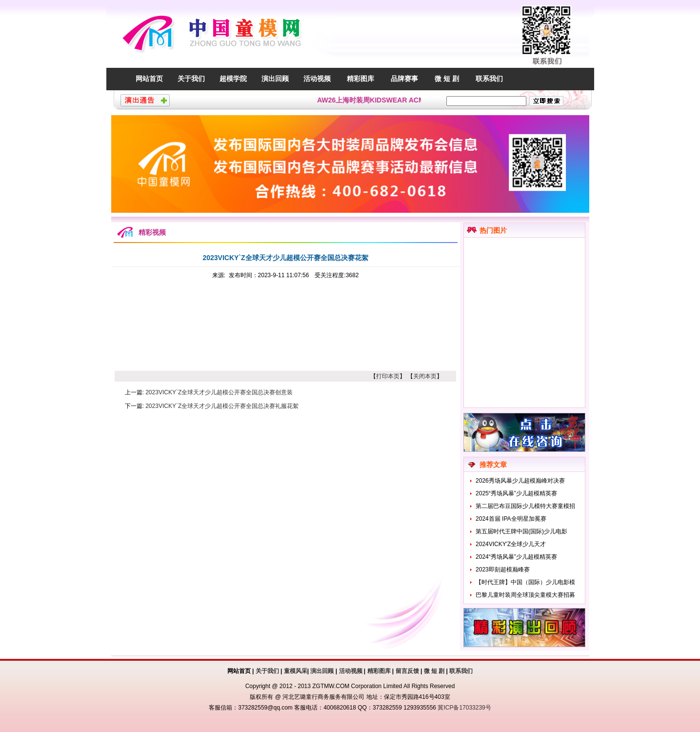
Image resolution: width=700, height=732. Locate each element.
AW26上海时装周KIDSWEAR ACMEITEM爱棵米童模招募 (407, 100)
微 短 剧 (447, 79)
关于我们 (191, 79)
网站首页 (149, 79)
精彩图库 (360, 79)
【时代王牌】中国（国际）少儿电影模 (525, 582)
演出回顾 (275, 79)
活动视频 (317, 79)
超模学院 (233, 79)
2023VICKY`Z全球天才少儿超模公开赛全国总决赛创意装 (219, 392)
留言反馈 (407, 671)
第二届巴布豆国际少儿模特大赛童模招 (525, 506)
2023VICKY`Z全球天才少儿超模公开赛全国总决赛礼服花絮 (222, 406)
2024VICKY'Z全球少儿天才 (511, 544)
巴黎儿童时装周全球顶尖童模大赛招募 (525, 595)
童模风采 (296, 671)
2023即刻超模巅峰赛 (503, 569)
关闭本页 (425, 376)
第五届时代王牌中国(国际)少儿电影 (521, 531)
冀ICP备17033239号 (464, 708)
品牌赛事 (404, 79)
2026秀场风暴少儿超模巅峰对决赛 (520, 481)
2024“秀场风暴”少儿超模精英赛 (516, 557)
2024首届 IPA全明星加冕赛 (511, 519)
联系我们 (489, 79)
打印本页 (388, 376)
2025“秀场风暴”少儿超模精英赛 (516, 493)
